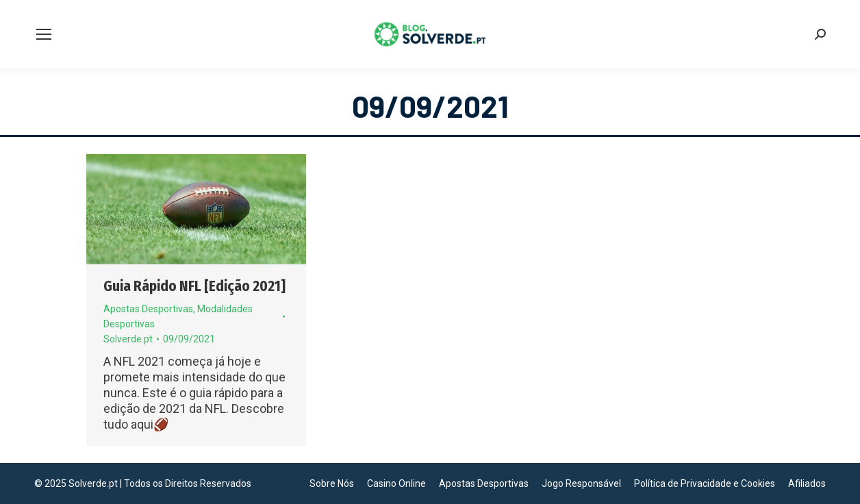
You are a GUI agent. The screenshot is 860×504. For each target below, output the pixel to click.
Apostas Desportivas (148, 309)
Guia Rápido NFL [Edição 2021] (194, 286)
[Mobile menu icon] (44, 34)
